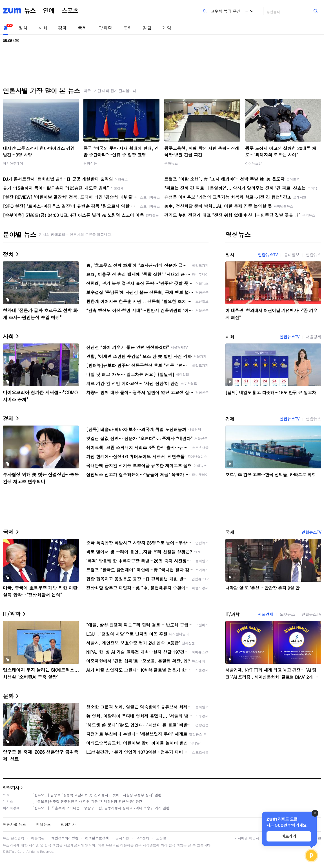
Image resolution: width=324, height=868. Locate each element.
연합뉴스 (314, 255)
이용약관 (38, 838)
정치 (23, 28)
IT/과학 (105, 28)
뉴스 (30, 11)
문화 (127, 28)
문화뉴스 (171, 163)
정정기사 (11, 787)
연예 (49, 11)
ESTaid (11, 852)
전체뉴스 (43, 824)
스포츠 (70, 11)
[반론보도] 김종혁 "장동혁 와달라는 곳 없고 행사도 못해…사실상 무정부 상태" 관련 (97, 795)
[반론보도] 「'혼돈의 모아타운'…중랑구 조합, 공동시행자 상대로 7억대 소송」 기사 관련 (101, 808)
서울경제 (314, 337)
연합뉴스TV (268, 255)
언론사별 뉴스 (14, 824)
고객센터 (143, 838)
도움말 (161, 838)
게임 (167, 28)
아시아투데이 (13, 163)
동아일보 (292, 255)
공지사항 (122, 838)
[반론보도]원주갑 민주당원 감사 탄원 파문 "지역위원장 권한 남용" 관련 (87, 801)
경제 (63, 28)
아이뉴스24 (254, 163)
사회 (43, 28)
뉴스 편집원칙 (14, 838)
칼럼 (147, 28)
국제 (82, 28)
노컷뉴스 (287, 614)
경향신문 (90, 163)
